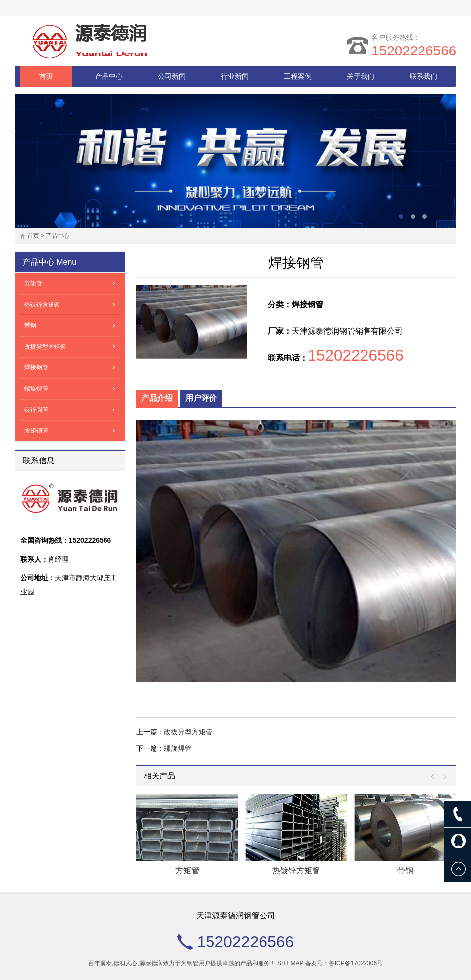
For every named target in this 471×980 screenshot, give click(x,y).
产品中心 (109, 76)
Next (443, 777)
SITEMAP (290, 963)
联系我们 (423, 76)
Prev (435, 777)
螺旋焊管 (178, 748)
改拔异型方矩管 (188, 732)
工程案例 (298, 76)
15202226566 (414, 51)
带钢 (405, 870)
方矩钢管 (36, 431)
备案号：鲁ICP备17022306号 (344, 963)
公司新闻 (172, 76)
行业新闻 (235, 76)
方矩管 (187, 870)
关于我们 (361, 76)
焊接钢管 (36, 367)
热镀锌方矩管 (296, 870)
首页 (46, 76)
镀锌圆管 (36, 410)
